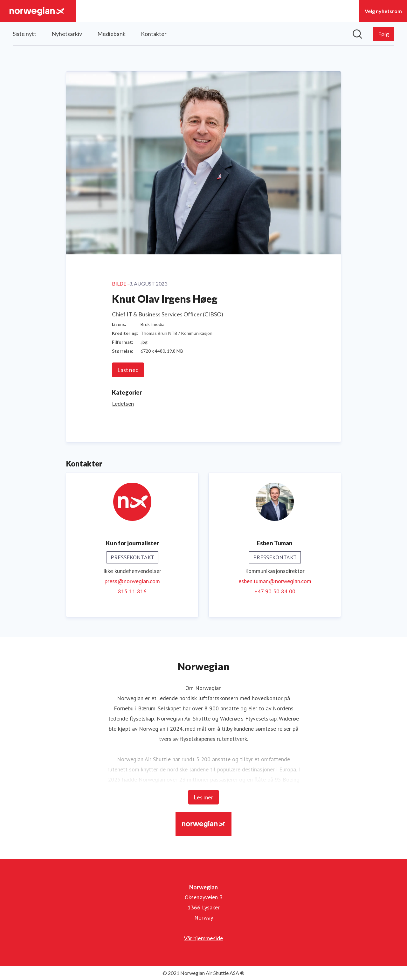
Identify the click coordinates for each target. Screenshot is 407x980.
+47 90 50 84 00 (275, 591)
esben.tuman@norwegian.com (275, 581)
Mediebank (111, 34)
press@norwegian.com (132, 581)
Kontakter (154, 34)
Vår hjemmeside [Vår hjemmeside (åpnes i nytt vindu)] (203, 938)
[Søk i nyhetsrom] (357, 34)
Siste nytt (24, 34)
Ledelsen (123, 404)
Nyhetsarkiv (67, 34)
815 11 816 (132, 591)
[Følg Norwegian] (383, 34)
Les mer (203, 797)
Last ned (128, 370)
